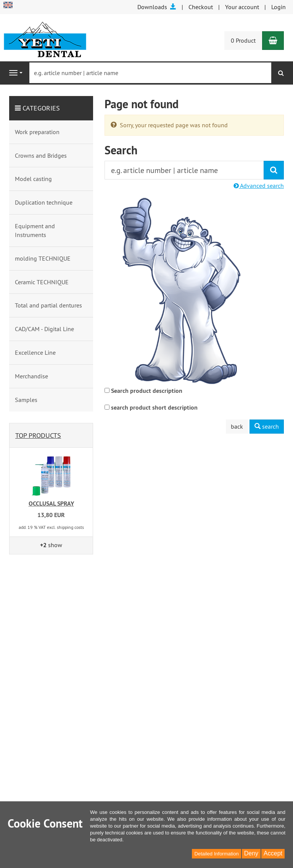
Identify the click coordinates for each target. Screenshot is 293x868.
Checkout (201, 7)
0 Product (243, 40)
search (267, 426)
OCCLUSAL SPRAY (51, 504)
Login (279, 7)
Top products (38, 435)
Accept (273, 853)
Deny (251, 853)
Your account (242, 7)
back (237, 426)
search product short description (154, 408)
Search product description (147, 391)
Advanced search (259, 186)
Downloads (157, 7)
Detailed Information (216, 854)
